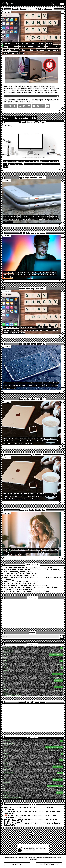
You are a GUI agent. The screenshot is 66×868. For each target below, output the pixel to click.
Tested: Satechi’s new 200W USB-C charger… (32, 9)
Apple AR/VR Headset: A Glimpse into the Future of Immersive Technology (33, 578)
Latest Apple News (41, 848)
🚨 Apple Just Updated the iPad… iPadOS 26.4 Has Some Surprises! (30, 816)
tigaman (32, 850)
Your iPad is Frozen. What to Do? (20, 576)
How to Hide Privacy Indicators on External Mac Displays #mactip (31, 820)
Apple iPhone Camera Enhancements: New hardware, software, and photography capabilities (32, 571)
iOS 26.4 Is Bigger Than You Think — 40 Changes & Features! (33, 811)
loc (33, 674)
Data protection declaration (49, 865)
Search (62, 637)
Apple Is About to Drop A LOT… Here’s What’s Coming (29, 807)
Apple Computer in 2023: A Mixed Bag (21, 583)
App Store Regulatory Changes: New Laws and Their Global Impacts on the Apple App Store (31, 588)
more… (6, 96)
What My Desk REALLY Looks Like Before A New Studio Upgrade (33, 823)
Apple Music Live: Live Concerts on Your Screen (27, 591)
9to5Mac (30, 102)
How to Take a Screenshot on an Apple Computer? (27, 585)
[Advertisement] (33, 613)
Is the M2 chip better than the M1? (21, 574)
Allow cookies (17, 865)
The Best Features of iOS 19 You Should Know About (28, 568)
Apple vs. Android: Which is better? (21, 581)
